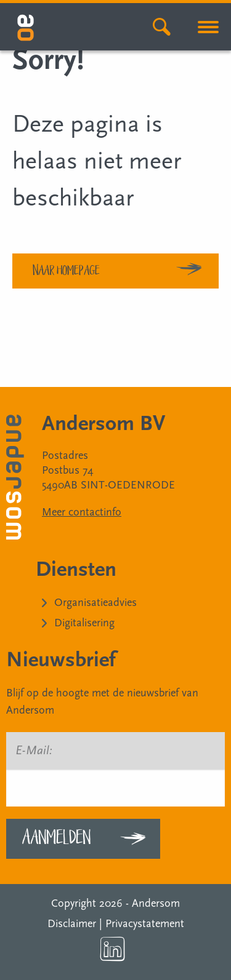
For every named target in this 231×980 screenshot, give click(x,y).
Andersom (156, 903)
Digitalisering (84, 623)
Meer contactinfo (82, 512)
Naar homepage (66, 270)
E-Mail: (34, 751)
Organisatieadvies (95, 603)
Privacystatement (145, 924)
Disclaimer (72, 924)
